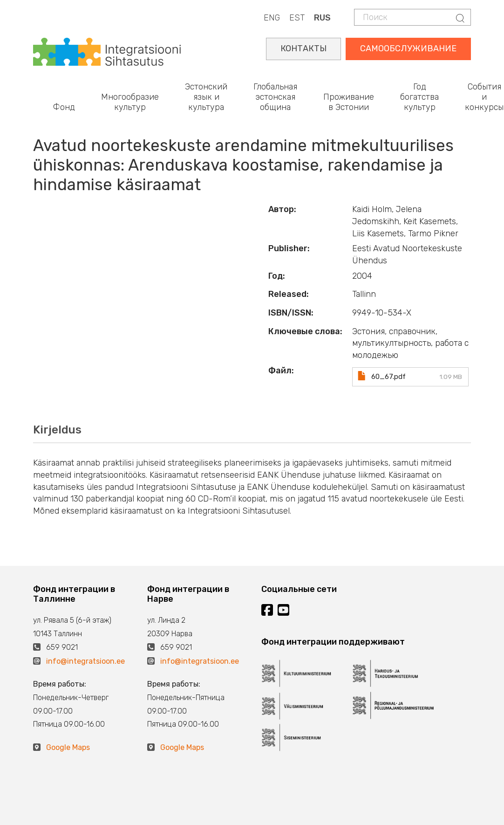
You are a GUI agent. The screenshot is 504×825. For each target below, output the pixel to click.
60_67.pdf (388, 377)
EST (297, 18)
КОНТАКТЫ (303, 48)
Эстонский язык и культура (206, 97)
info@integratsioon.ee (85, 661)
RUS (322, 18)
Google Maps (68, 747)
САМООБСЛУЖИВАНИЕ (408, 48)
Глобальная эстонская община (275, 97)
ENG (272, 18)
